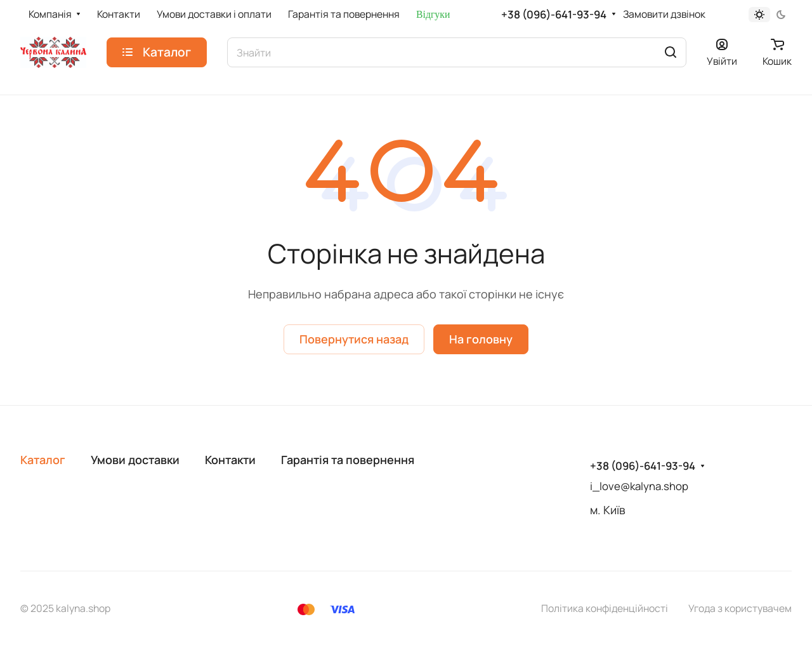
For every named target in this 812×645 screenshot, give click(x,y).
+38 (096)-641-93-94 (554, 15)
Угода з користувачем (740, 608)
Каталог (43, 460)
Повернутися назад (354, 339)
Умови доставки (135, 460)
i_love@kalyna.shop (639, 486)
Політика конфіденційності (605, 608)
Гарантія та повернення (348, 460)
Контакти (230, 460)
